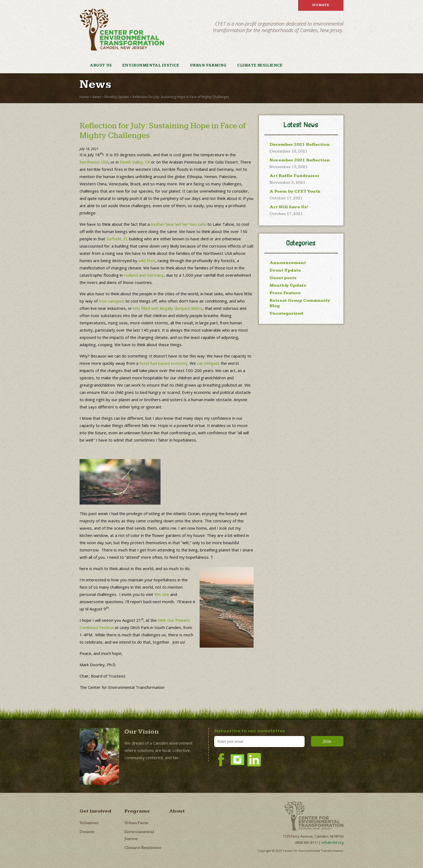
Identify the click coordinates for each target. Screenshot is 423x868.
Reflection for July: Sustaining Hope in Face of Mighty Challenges (181, 97)
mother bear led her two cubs (179, 224)
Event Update (285, 270)
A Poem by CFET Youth (295, 191)
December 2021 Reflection (300, 145)
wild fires (147, 261)
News (97, 97)
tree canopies (112, 301)
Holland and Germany (144, 275)
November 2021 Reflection (300, 160)
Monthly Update (117, 97)
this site (162, 594)
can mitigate (208, 363)
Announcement (288, 263)
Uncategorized (286, 313)
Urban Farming (208, 65)
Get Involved (95, 811)
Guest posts (283, 278)
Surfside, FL (117, 239)
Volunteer (89, 823)
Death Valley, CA (135, 162)
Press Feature (285, 293)
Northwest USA (94, 162)
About (177, 811)
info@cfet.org (332, 842)
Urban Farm (136, 823)
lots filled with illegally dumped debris (168, 308)
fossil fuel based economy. (164, 363)
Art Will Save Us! (289, 207)
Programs (137, 811)
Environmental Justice (151, 65)
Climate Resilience (260, 65)
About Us (101, 65)
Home (84, 97)
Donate (321, 5)
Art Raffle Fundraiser (294, 176)
